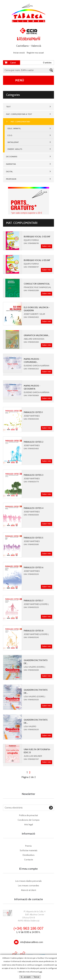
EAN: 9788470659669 (31, 396)
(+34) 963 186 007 (28, 928)
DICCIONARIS (12, 157)
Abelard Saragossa (34, 339)
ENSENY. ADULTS (15, 149)
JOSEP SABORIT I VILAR (34, 314)
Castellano (22, 46)
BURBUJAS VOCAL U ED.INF (37, 260)
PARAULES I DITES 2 (34, 442)
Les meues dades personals (28, 881)
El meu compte (28, 869)
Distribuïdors (29, 855)
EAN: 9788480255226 (31, 574)
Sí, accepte (26, 977)
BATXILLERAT (13, 142)
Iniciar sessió (19, 53)
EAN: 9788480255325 (31, 700)
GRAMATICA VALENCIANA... (37, 335)
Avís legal (29, 824)
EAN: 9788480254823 (31, 317)
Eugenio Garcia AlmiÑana (36, 366)
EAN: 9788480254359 (31, 419)
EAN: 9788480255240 (31, 637)
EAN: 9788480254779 (31, 482)
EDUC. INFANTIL (14, 128)
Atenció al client (29, 890)
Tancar (36, 977)
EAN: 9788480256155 (31, 730)
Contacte (29, 860)
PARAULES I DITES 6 (34, 567)
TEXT (8, 107)
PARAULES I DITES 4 (34, 508)
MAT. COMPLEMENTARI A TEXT (19, 114)
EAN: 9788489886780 (31, 243)
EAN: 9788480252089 (31, 291)
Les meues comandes (29, 886)
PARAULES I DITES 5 (33, 538)
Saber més (47, 246)
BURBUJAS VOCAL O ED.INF (37, 237)
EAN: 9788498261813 (31, 369)
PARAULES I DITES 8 (34, 631)
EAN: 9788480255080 (31, 544)
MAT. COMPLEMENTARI (20, 122)
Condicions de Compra (28, 820)
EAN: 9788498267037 (31, 759)
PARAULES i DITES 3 (34, 475)
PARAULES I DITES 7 (33, 601)
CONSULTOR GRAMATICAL (37, 284)
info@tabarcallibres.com (31, 942)
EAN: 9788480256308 (31, 670)
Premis (28, 846)
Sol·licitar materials (29, 850)
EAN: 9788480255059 (31, 515)
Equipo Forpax (31, 240)
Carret (13, 63)
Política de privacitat (28, 815)
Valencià (36, 46)
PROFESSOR (11, 179)
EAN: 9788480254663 (31, 449)
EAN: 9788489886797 (31, 267)
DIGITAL (9, 171)
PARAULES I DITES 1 (33, 412)
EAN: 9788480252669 (31, 342)
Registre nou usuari (35, 53)
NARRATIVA (11, 164)
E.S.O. (10, 135)
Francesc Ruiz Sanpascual (37, 287)
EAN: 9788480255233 (31, 607)
